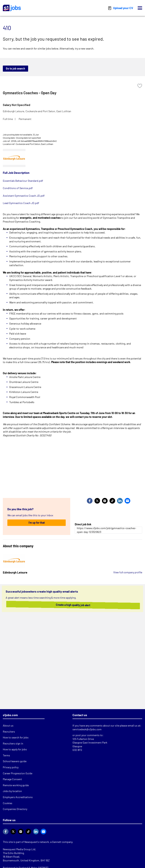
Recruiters (9, 732)
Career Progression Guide (18, 773)
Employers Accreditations (18, 797)
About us (8, 725)
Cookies (8, 803)
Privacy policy (11, 767)
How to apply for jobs (15, 749)
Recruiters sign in (13, 743)
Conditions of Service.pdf (18, 188)
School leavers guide (15, 761)
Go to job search (15, 68)
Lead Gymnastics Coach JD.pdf (21, 203)
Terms (6, 755)
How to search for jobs (16, 737)
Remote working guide (16, 785)
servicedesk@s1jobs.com (87, 729)
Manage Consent (12, 779)
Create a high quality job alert (72, 605)
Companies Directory (15, 809)
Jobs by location (12, 791)
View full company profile (128, 572)
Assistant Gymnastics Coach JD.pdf (24, 196)
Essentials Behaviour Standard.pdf (23, 181)
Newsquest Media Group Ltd (19, 849)
